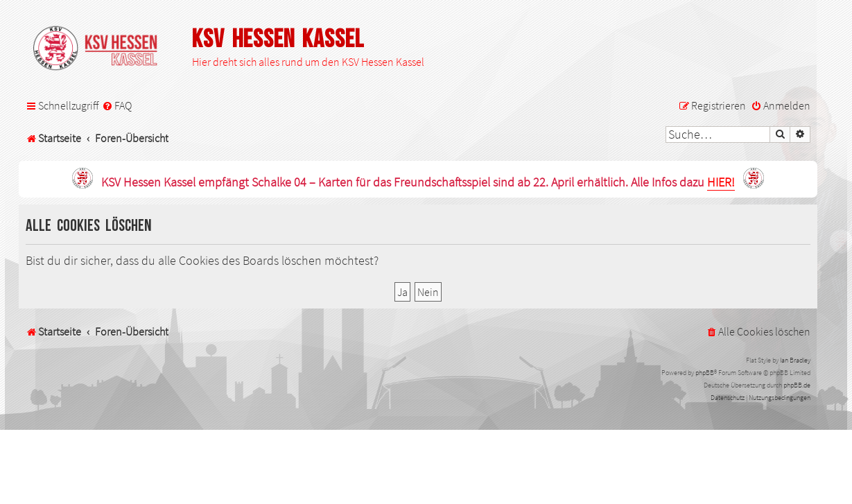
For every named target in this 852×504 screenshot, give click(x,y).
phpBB (705, 373)
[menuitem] (117, 106)
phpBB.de (797, 385)
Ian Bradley (795, 360)
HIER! (721, 183)
